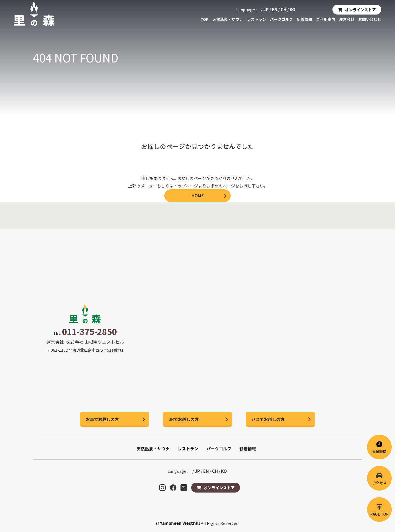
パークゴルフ (281, 19)
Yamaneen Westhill (180, 523)
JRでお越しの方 (184, 419)
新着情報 (304, 19)
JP (266, 9)
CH (283, 9)
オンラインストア (360, 10)
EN (275, 9)
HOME (198, 196)
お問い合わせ (370, 19)
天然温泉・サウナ (228, 19)
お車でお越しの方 (102, 419)
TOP (204, 19)
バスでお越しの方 (268, 419)
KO (293, 9)
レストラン (256, 19)
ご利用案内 (326, 19)
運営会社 (347, 19)
